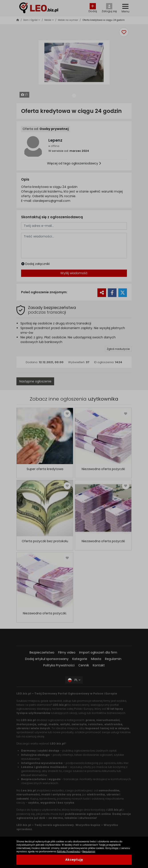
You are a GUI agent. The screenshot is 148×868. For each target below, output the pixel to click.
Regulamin (89, 852)
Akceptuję (74, 860)
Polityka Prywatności (69, 852)
